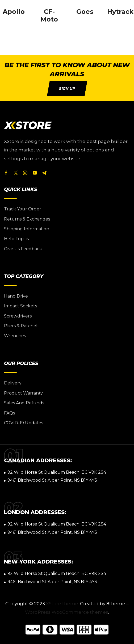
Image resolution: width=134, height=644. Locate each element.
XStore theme (62, 604)
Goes (85, 12)
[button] (67, 88)
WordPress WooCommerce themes (67, 612)
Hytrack (120, 12)
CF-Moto (49, 15)
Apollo (14, 12)
